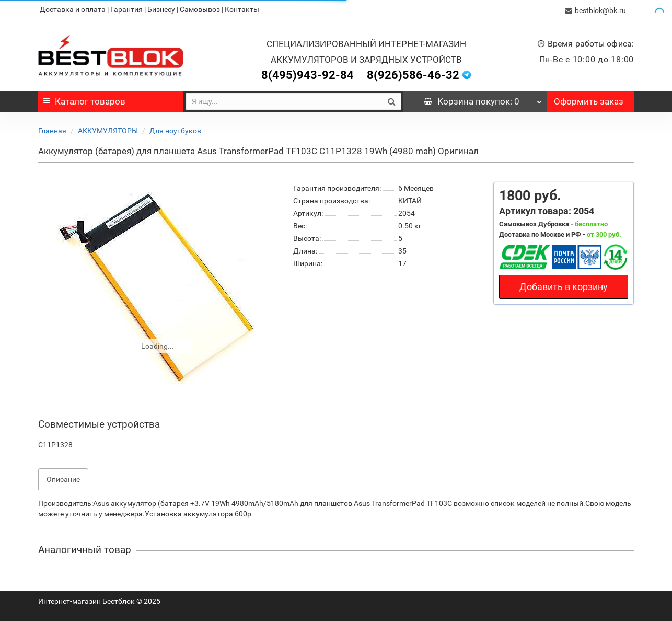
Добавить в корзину (564, 286)
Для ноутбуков (175, 130)
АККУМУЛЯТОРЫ (108, 130)
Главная (52, 130)
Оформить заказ (589, 100)
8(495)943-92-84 (308, 74)
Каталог (84, 100)
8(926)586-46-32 (413, 74)
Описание (63, 478)
